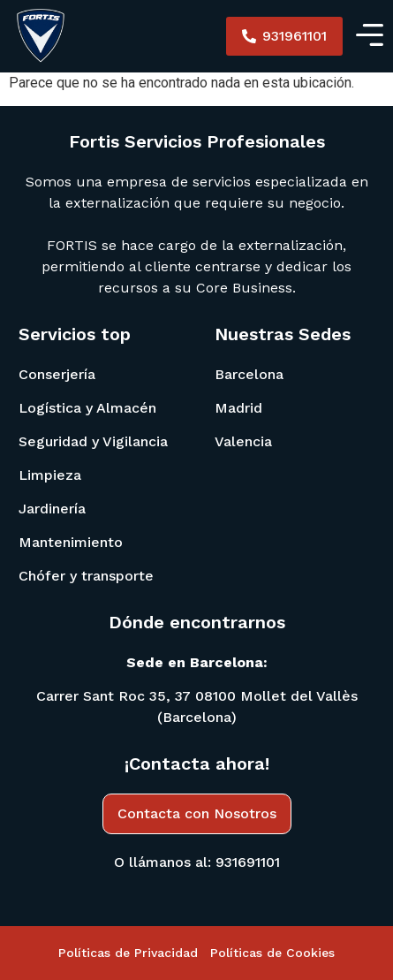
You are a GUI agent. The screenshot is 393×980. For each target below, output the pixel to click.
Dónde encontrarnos (197, 622)
